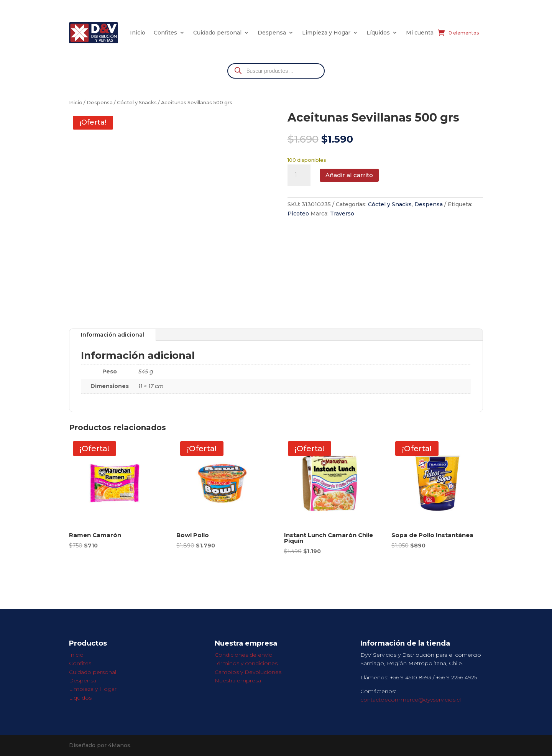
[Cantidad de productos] (299, 175)
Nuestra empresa (238, 680)
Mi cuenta (420, 33)
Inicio (138, 33)
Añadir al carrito (349, 175)
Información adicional (113, 335)
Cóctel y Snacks (137, 103)
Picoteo (298, 214)
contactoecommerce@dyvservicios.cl (411, 700)
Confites (165, 33)
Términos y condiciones (246, 663)
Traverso (342, 214)
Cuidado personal (217, 33)
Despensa (272, 33)
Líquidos (378, 33)
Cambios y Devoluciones (248, 672)
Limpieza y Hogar (326, 33)
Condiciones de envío (244, 655)
